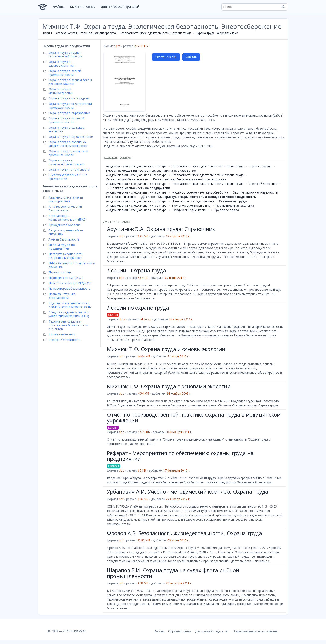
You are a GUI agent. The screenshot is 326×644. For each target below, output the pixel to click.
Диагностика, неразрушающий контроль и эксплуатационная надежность (199, 197)
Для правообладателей (120, 7)
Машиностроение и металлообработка (200, 192)
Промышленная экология (235, 205)
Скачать (191, 57)
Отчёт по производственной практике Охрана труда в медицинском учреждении (194, 417)
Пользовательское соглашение (255, 631)
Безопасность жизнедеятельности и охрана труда (156, 33)
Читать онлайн (166, 57)
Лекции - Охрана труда (136, 270)
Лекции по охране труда (138, 308)
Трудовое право (226, 210)
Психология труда (233, 201)
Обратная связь (83, 7)
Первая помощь (260, 166)
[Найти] (283, 7)
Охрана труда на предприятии (217, 33)
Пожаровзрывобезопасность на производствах (190, 179)
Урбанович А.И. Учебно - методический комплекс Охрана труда (188, 491)
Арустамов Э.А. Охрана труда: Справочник (161, 229)
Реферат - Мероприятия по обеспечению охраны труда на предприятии (180, 456)
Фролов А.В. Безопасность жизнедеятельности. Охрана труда (184, 533)
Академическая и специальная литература (86, 33)
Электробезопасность (265, 184)
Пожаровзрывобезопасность (127, 179)
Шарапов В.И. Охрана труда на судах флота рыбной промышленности (173, 573)
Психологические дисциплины (193, 201)
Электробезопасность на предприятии (140, 188)
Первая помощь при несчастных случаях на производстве (151, 171)
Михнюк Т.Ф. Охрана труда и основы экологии (166, 349)
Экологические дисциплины (191, 205)
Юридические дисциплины (190, 210)
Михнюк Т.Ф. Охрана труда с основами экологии (169, 386)
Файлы (59, 7)
